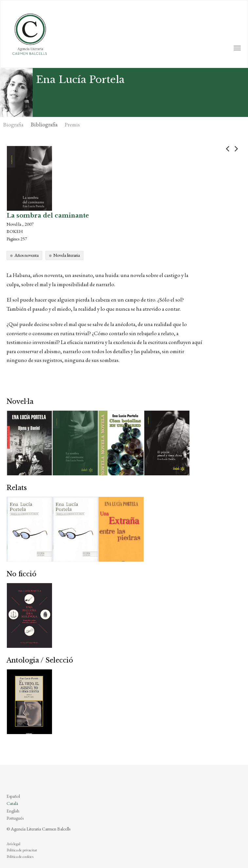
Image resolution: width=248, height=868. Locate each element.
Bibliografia (44, 124)
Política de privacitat (22, 850)
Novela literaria (67, 255)
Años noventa (27, 255)
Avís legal (13, 844)
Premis (72, 124)
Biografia (13, 124)
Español (13, 796)
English (13, 811)
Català (12, 803)
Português (15, 818)
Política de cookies (20, 857)
